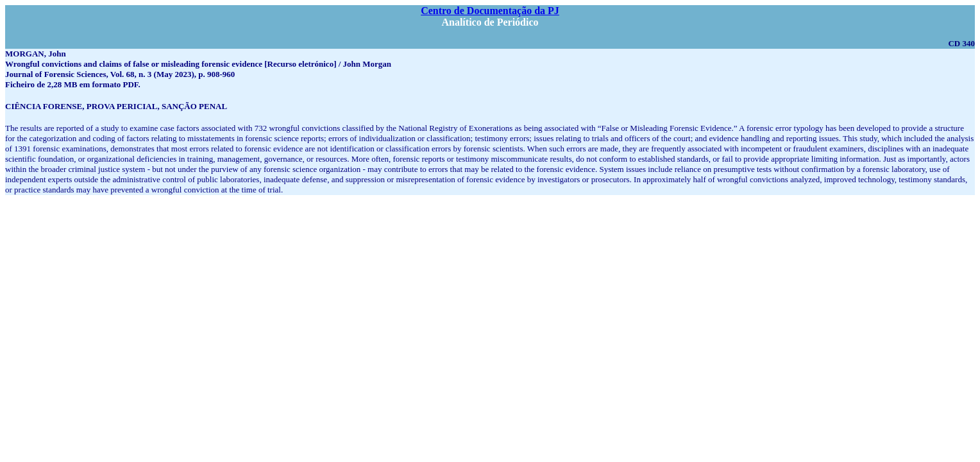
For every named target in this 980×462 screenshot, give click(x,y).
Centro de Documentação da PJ (490, 11)
